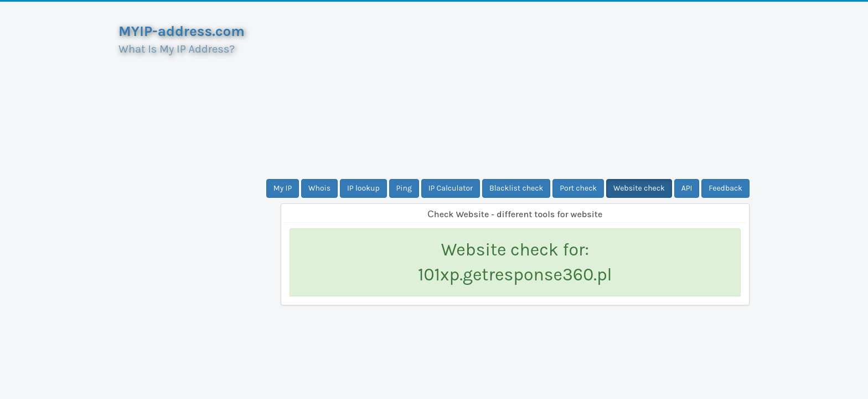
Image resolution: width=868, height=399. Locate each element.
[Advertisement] (515, 90)
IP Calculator (451, 188)
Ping (404, 188)
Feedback (725, 188)
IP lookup (363, 188)
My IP (283, 188)
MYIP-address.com (182, 31)
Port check (578, 188)
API (687, 188)
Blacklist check (516, 188)
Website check (639, 188)
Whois (319, 188)
